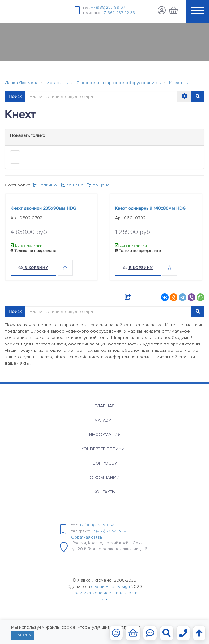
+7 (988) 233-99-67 (108, 7)
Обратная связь (86, 537)
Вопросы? (105, 463)
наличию (45, 185)
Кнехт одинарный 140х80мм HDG (150, 208)
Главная (105, 406)
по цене (72, 185)
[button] (58, 83)
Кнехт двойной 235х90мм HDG (43, 208)
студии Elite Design (111, 586)
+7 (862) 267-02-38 (118, 13)
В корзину (33, 268)
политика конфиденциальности (105, 593)
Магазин (104, 420)
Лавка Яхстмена (22, 83)
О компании (105, 478)
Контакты (104, 492)
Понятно (23, 635)
